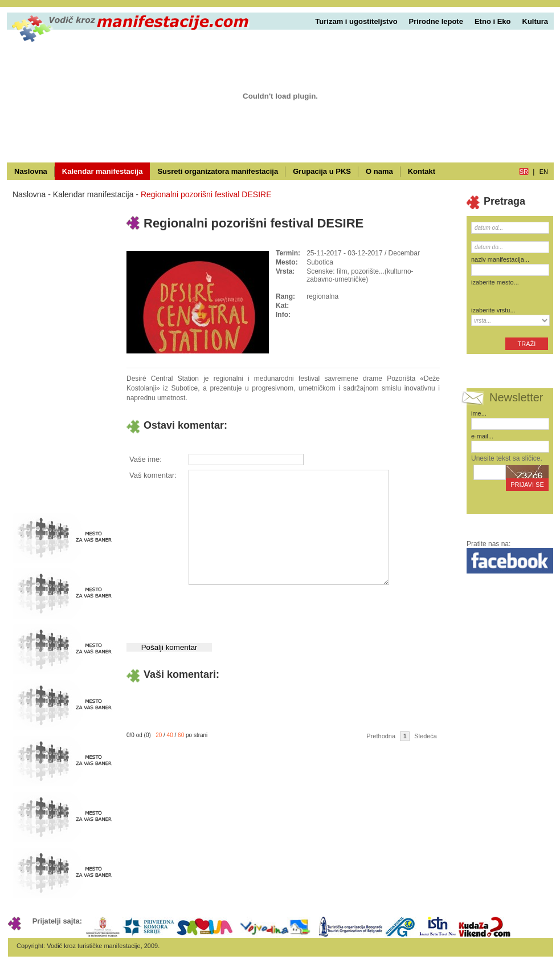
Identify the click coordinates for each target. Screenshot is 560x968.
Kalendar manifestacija (103, 171)
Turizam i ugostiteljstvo (356, 21)
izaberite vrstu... (493, 310)
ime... (479, 413)
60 (181, 735)
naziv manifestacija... (500, 259)
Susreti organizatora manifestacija (218, 171)
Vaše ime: (146, 459)
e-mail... (482, 436)
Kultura (536, 21)
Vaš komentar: (153, 475)
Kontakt (422, 171)
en (544, 172)
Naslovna (31, 171)
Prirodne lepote (436, 21)
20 (159, 735)
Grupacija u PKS (322, 171)
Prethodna (381, 736)
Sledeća (426, 736)
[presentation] (275, 609)
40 (170, 735)
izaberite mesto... (495, 282)
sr (524, 172)
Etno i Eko (493, 21)
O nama (379, 171)
